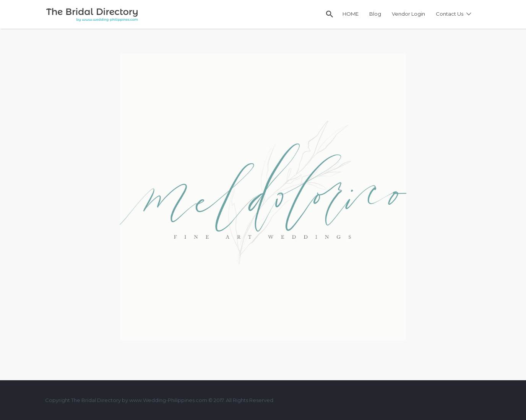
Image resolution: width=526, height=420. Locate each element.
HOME (351, 14)
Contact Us (450, 14)
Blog (375, 14)
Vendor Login (408, 14)
